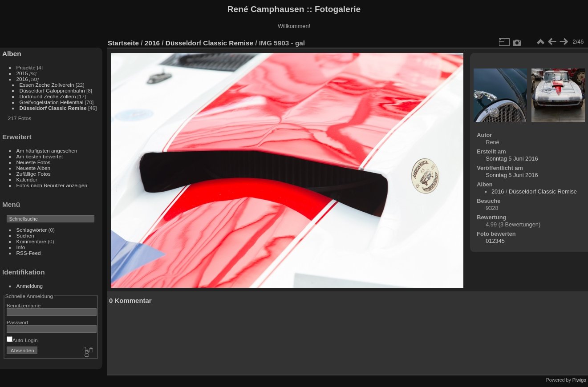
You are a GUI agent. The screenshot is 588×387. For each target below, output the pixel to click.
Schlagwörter (32, 230)
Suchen (25, 236)
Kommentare (31, 241)
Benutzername (24, 305)
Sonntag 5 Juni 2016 (512, 159)
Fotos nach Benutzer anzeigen (52, 185)
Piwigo (579, 380)
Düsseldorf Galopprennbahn (52, 91)
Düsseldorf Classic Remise (53, 108)
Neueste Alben (34, 168)
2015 (22, 73)
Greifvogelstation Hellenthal (52, 102)
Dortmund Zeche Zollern (48, 96)
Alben (12, 54)
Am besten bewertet (40, 156)
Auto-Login (22, 340)
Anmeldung (30, 286)
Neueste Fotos (34, 162)
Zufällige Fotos (34, 174)
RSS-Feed (29, 253)
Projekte (26, 67)
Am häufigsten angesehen (47, 151)
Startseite (123, 43)
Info (21, 247)
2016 (22, 79)
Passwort (17, 322)
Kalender (27, 179)
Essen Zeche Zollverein (47, 85)
